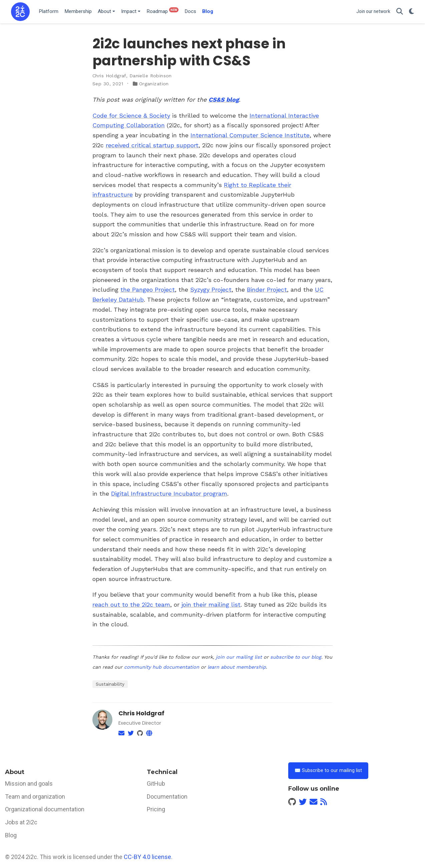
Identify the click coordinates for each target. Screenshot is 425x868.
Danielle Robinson (151, 76)
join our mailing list (239, 657)
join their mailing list (211, 604)
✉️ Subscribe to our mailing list (328, 770)
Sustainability (110, 684)
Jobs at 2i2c (21, 822)
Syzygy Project (211, 289)
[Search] (400, 12)
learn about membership (237, 667)
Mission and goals (29, 783)
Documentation (167, 796)
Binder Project (267, 289)
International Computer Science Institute (250, 135)
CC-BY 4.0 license (147, 857)
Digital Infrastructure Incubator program (169, 493)
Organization (154, 84)
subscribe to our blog (296, 657)
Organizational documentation (45, 809)
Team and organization (35, 796)
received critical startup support (152, 145)
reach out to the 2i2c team (131, 604)
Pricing (156, 809)
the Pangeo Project (148, 289)
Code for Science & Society (131, 115)
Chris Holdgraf (109, 76)
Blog (11, 835)
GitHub (156, 783)
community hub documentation (162, 667)
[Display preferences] (411, 12)
